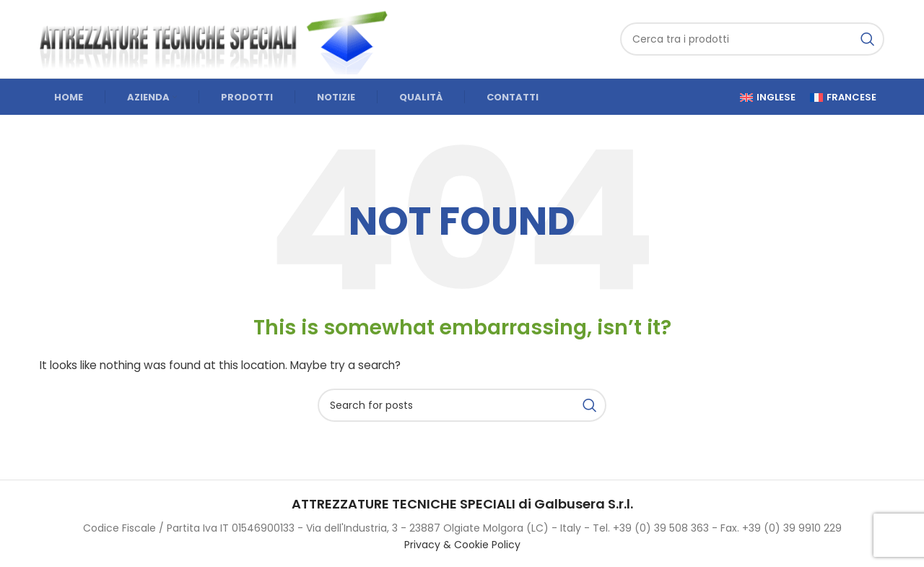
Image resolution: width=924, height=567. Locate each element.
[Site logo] (220, 38)
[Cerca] (752, 39)
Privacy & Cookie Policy (462, 545)
